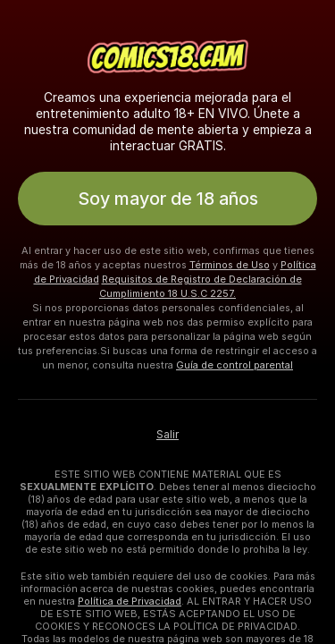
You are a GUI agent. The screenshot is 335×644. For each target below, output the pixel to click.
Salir (167, 435)
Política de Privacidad (130, 601)
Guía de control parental (234, 365)
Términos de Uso (230, 265)
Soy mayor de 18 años (168, 199)
